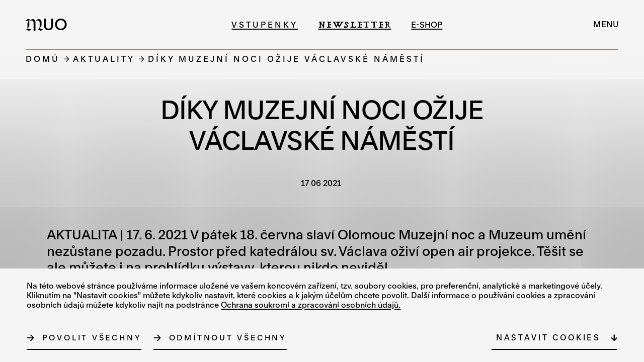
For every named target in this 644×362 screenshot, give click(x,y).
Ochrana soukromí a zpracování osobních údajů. (311, 305)
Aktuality (104, 59)
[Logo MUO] (49, 24)
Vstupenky (265, 24)
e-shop (427, 24)
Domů (43, 59)
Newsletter (354, 24)
